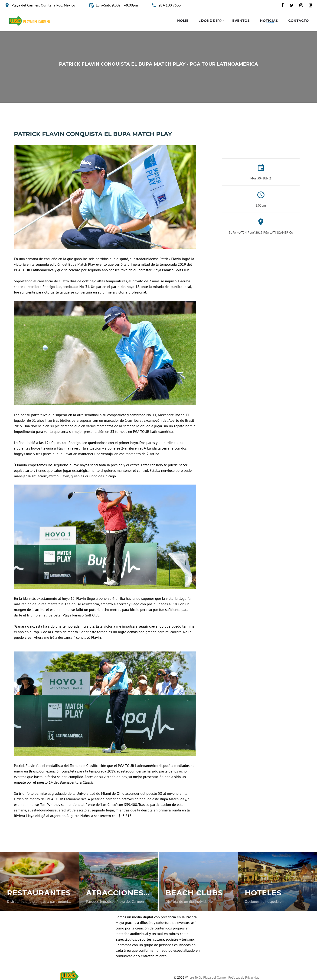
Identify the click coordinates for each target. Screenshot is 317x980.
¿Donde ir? (211, 21)
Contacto (299, 21)
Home (183, 21)
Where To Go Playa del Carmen (207, 977)
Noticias (269, 21)
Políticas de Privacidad (244, 977)
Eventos (241, 21)
